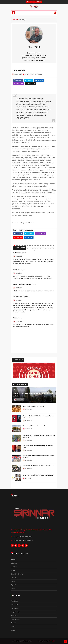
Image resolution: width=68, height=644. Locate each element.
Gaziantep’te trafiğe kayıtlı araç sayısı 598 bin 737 (38, 466)
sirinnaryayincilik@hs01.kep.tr (23, 540)
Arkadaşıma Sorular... (21, 297)
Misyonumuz (15, 612)
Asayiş (13, 589)
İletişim (13, 623)
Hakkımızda (15, 608)
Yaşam (13, 570)
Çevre (13, 630)
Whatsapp (30, 2)
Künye (13, 627)
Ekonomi (14, 567)
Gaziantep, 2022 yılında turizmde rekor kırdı (36, 426)
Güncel (13, 581)
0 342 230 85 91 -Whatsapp (23, 537)
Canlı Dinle (38, 2)
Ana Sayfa (15, 20)
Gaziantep (14, 563)
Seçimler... (17, 318)
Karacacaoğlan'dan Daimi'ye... (24, 284)
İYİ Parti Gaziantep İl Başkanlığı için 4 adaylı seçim (38, 475)
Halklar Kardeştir (20, 253)
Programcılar (15, 619)
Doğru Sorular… (19, 270)
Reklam (13, 559)
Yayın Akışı (14, 616)
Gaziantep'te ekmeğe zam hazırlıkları (34, 406)
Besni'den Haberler (17, 574)
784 (30, 74)
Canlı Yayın (15, 605)
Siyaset (13, 585)
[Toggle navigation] (14, 13)
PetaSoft (52, 641)
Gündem (14, 578)
